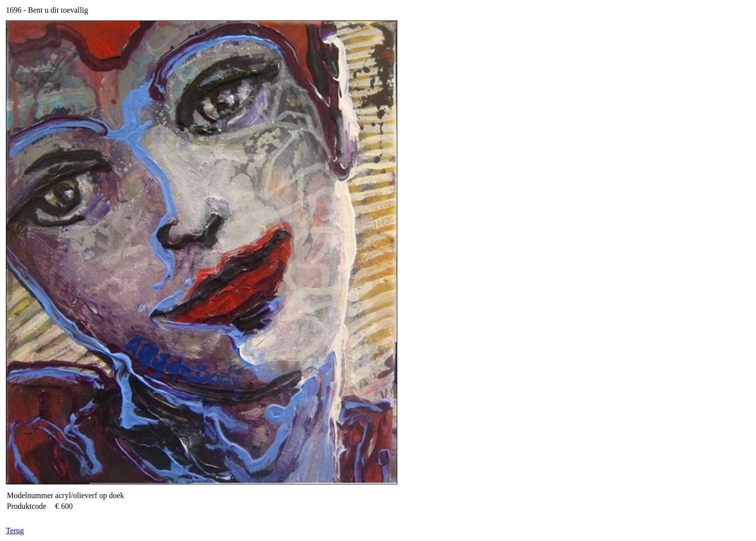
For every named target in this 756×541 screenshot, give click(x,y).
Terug (15, 531)
